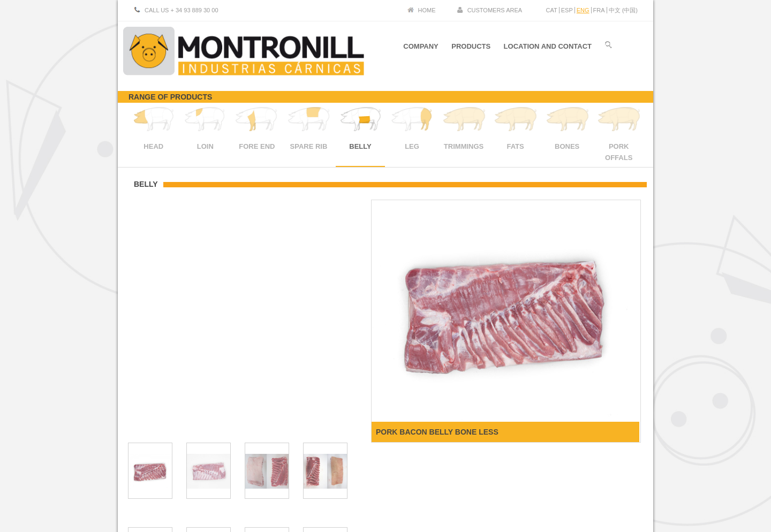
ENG (583, 10)
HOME (427, 10)
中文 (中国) (623, 10)
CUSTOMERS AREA (495, 10)
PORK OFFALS (619, 146)
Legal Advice (578, 484)
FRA (599, 10)
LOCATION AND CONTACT (548, 47)
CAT (552, 10)
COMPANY (420, 47)
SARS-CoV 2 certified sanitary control (589, 493)
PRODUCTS (471, 47)
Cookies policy (622, 484)
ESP (567, 10)
